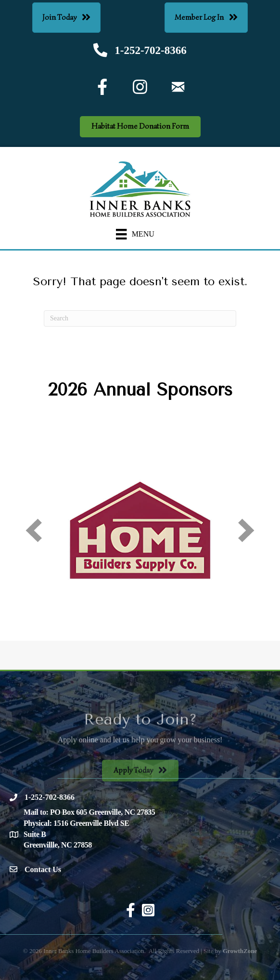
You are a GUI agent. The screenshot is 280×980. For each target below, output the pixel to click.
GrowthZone (240, 951)
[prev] (34, 530)
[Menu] (135, 234)
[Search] (140, 318)
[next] (246, 530)
